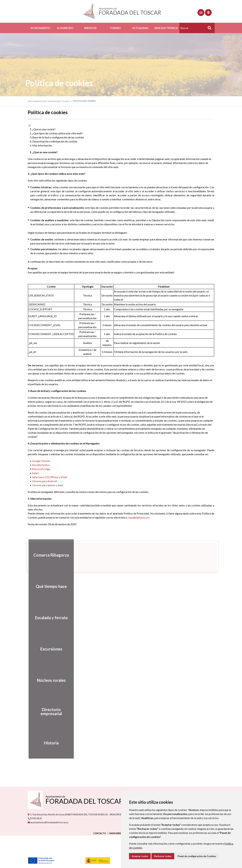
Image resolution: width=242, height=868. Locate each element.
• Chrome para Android (42, 481)
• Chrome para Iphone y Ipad (45, 485)
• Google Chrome (39, 461)
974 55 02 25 (35, 818)
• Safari (33, 473)
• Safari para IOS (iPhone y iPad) (47, 477)
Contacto (100, 833)
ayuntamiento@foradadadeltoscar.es (48, 822)
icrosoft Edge (42, 469)
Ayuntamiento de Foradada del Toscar (48, 101)
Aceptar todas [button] (140, 856)
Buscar (208, 29)
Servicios (90, 28)
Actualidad (140, 28)
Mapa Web (115, 833)
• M (31, 469)
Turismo (115, 28)
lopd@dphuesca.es (139, 517)
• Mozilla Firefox (39, 465)
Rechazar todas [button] (163, 856)
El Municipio (65, 28)
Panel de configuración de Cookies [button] (197, 856)
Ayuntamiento (40, 28)
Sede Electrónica (166, 28)
